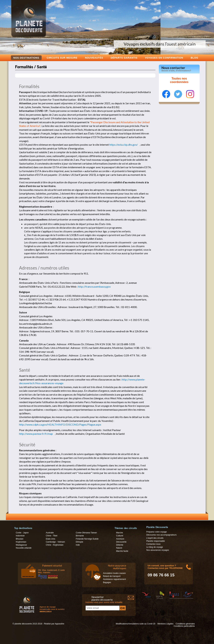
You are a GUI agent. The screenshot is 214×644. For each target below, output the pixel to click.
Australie (50, 533)
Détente (120, 545)
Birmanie (80, 536)
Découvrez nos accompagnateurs (161, 535)
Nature (119, 548)
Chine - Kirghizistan (55, 545)
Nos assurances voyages (158, 550)
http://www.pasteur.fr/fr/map (36, 434)
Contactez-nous (153, 544)
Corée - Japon (22, 533)
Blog (194, 58)
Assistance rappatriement (114, 579)
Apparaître (59, 624)
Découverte (121, 542)
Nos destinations (26, 58)
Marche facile (122, 551)
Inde (78, 545)
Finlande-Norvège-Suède (87, 539)
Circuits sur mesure (62, 58)
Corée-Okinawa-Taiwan (86, 533)
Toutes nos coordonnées (179, 80)
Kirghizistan (21, 542)
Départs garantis (124, 58)
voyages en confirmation (164, 58)
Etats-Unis (50, 539)
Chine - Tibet (52, 536)
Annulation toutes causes (114, 573)
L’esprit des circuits (155, 538)
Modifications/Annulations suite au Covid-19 (136, 624)
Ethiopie (79, 542)
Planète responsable (156, 541)
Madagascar (21, 545)
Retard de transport (112, 576)
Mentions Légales (165, 624)
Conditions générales (185, 624)
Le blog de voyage (155, 547)
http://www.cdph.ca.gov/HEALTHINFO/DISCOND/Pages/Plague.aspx (60, 424)
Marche (119, 533)
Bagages (107, 582)
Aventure (120, 539)
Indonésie (20, 536)
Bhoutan (19, 539)
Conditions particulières (184, 626)
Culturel (120, 536)
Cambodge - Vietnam (55, 542)
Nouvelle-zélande (24, 548)
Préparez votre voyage (156, 532)
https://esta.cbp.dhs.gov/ (124, 145)
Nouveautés (94, 58)
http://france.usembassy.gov (94, 287)
